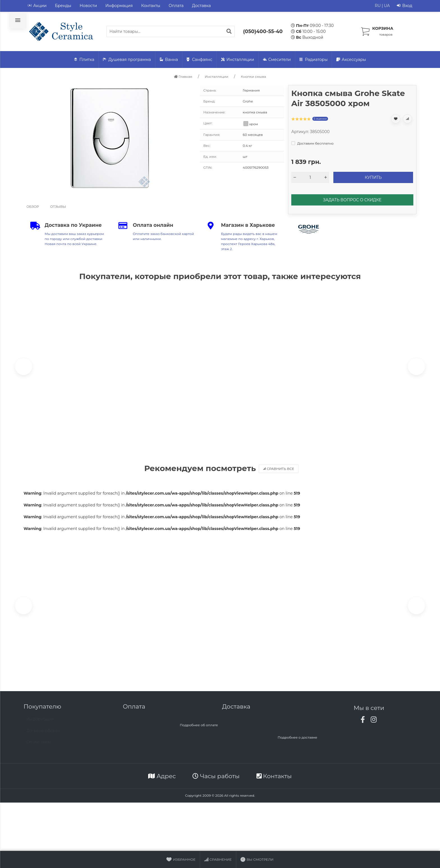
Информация (119, 6)
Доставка (201, 6)
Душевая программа (127, 60)
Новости (88, 6)
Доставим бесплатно (312, 143)
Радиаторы (313, 60)
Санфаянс (200, 60)
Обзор (33, 206)
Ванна (169, 60)
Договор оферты (43, 736)
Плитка (84, 60)
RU (378, 6)
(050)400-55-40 (263, 31)
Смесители (277, 60)
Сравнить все (279, 470)
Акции (37, 6)
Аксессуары (351, 60)
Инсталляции (238, 60)
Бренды (63, 6)
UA (387, 6)
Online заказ (39, 748)
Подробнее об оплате (199, 728)
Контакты (151, 6)
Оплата (176, 6)
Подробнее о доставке (297, 740)
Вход (405, 6)
